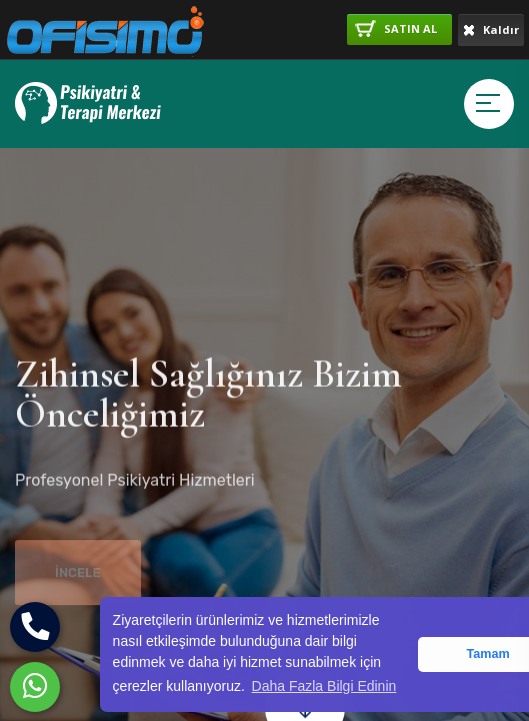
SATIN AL (396, 28)
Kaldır (491, 29)
